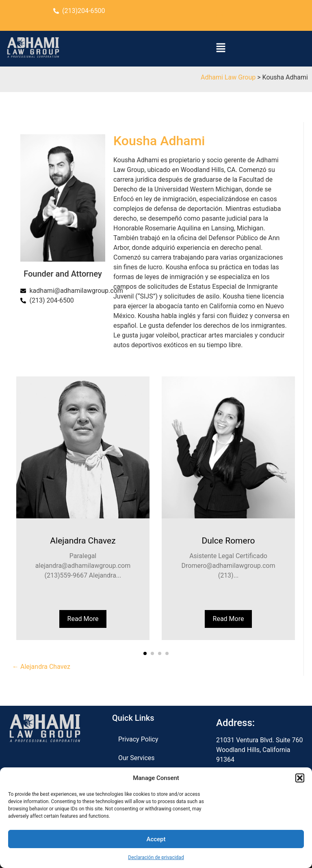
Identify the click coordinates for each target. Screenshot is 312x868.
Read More (83, 619)
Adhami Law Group (228, 77)
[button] (300, 778)
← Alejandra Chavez (41, 667)
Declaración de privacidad (156, 857)
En (219, 15)
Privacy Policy (138, 739)
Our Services (136, 758)
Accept (156, 839)
